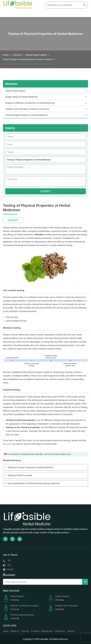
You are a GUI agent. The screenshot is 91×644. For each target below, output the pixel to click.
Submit (45, 191)
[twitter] (12, 539)
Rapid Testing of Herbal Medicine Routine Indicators (28, 59)
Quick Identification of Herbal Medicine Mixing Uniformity (34, 483)
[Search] (84, 5)
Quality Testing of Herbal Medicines (21, 97)
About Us (15, 631)
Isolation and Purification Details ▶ (63, 608)
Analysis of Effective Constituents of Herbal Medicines (30, 103)
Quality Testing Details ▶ (58, 598)
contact (9, 444)
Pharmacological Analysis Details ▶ (18, 617)
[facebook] (5, 539)
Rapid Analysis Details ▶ (14, 598)
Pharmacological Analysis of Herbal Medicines (26, 115)
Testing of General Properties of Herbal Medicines (31, 467)
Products (35, 631)
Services (17, 55)
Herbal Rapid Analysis (36, 55)
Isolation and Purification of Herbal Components (27, 109)
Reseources (47, 631)
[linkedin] (20, 539)
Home (6, 55)
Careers (71, 631)
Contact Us (60, 631)
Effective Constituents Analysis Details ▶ (21, 608)
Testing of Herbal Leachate (20, 475)
